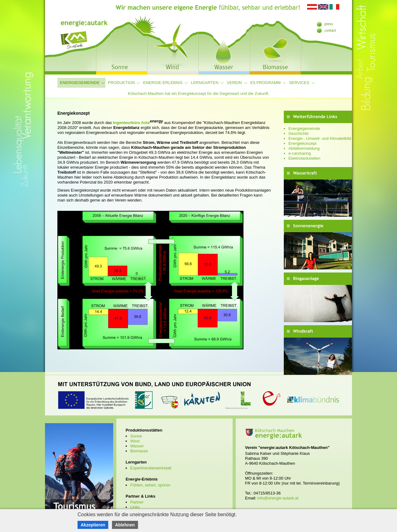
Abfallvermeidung (304, 148)
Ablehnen (125, 525)
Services (299, 83)
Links (135, 507)
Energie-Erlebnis (163, 83)
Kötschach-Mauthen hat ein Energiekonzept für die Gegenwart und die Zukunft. (198, 93)
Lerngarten (205, 83)
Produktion (121, 83)
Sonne (136, 436)
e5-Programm (265, 83)
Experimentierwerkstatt (151, 468)
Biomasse (139, 451)
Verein (234, 83)
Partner (137, 502)
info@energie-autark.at (278, 498)
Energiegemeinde (80, 83)
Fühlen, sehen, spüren (150, 485)
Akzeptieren (93, 525)
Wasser (137, 446)
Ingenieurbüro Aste (138, 123)
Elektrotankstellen (304, 158)
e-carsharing (300, 153)
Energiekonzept (302, 143)
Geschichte (299, 133)
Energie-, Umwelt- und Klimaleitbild (320, 138)
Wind (135, 441)
